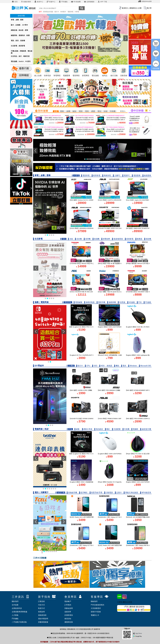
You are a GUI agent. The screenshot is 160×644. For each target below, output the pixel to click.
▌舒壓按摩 (106, 239)
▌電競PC (126, 175)
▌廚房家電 (129, 239)
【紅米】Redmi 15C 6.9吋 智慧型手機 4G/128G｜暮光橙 (87, 517)
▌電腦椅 (135, 429)
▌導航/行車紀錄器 (131, 493)
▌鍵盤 (77, 429)
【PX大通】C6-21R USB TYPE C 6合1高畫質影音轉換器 (135, 131)
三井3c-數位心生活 (125, 602)
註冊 (140, 8)
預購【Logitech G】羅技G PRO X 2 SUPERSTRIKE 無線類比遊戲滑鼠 (92, 327)
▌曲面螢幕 (147, 175)
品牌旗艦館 (89, 2)
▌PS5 (139, 302)
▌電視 (63, 239)
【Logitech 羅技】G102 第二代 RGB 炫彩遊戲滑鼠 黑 (142, 327)
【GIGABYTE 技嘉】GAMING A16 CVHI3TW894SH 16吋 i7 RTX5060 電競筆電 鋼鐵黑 (116, 120)
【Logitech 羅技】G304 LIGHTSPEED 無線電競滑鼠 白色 (116, 454)
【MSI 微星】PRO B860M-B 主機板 (109, 390)
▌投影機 (148, 239)
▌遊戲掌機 (111, 302)
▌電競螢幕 (136, 175)
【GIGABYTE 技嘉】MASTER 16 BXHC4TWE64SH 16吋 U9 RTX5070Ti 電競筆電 (84, 120)
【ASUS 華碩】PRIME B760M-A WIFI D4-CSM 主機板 (115, 419)
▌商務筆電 (107, 175)
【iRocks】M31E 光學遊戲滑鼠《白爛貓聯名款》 (113, 355)
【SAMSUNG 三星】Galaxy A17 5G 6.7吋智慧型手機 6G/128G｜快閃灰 (92, 545)
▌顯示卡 (79, 366)
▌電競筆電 (85, 175)
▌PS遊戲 (147, 302)
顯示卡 (57, 12)
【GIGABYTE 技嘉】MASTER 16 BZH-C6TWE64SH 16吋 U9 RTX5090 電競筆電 (85, 131)
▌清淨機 (87, 239)
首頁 (15, 2)
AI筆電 (77, 12)
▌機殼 (117, 366)
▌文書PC (117, 175)
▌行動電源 (109, 493)
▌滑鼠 (70, 429)
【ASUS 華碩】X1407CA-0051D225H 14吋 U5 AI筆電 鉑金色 (117, 200)
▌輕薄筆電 (96, 175)
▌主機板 (71, 366)
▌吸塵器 (139, 239)
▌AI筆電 (76, 175)
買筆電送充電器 (48, 12)
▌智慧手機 (60, 493)
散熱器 (109, 366)
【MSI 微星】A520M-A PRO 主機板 (81, 390)
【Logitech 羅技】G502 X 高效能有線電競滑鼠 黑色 (86, 482)
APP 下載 (102, 2)
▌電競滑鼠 (67, 302)
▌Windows (133, 366)
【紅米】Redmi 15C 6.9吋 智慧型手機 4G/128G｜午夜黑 (115, 545)
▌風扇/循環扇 (117, 239)
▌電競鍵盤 (78, 302)
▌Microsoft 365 (145, 366)
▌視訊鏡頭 (99, 429)
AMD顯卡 (63, 12)
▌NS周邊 (122, 302)
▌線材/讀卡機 (146, 429)
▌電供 (124, 366)
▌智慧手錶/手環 (96, 493)
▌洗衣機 (78, 239)
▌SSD (95, 366)
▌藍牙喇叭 (83, 493)
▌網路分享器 (87, 429)
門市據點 (63, 2)
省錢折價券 (26, 2)
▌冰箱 (70, 239)
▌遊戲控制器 (89, 302)
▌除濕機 (96, 239)
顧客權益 (63, 629)
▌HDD (102, 366)
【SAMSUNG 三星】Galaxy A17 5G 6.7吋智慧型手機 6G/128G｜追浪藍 (120, 517)
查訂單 (149, 8)
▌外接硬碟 (116, 429)
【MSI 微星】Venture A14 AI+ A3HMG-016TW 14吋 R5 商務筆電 (54, 120)
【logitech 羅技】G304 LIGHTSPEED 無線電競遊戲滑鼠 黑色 (117, 327)
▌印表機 (126, 429)
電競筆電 (70, 12)
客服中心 (51, 2)
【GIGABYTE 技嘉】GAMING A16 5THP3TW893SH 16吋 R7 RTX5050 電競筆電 (54, 131)
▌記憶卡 (118, 493)
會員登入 (125, 8)
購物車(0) (133, 8)
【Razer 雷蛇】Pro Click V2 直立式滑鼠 (138, 454)
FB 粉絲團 (76, 2)
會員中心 (39, 2)
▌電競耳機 (101, 302)
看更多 (122, 111)
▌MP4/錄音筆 (146, 493)
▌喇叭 (107, 429)
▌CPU (87, 366)
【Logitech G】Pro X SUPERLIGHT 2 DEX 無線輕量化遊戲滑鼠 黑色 (91, 355)
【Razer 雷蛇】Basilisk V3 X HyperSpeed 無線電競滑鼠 (115, 482)
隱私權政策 (71, 629)
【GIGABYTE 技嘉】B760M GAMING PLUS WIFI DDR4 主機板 (90, 419)
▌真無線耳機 (72, 493)
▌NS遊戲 (131, 302)
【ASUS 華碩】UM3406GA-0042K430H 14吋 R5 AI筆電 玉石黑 (89, 228)
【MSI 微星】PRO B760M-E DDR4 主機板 (139, 419)
